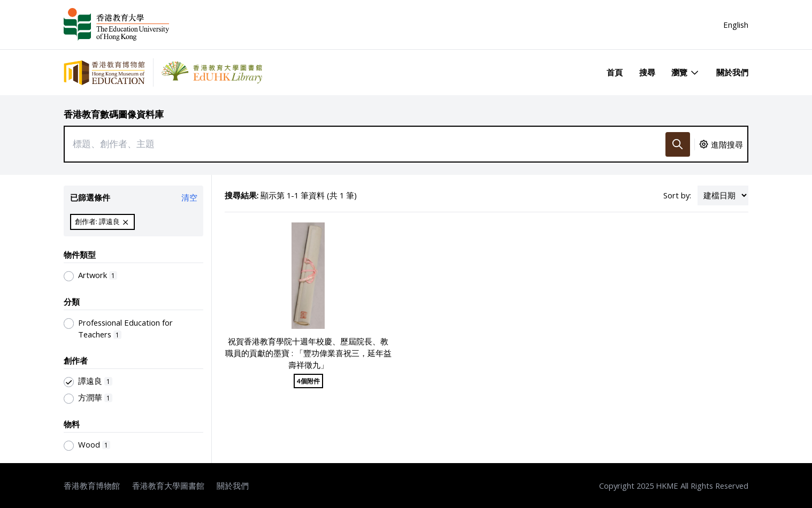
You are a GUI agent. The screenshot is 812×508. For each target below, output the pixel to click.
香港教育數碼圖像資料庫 (114, 114)
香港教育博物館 (92, 486)
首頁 (615, 72)
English (736, 25)
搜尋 (647, 72)
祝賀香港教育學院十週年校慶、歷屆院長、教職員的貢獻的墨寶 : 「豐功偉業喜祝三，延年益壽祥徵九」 (308, 353)
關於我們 (732, 72)
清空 (189, 197)
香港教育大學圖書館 (168, 486)
